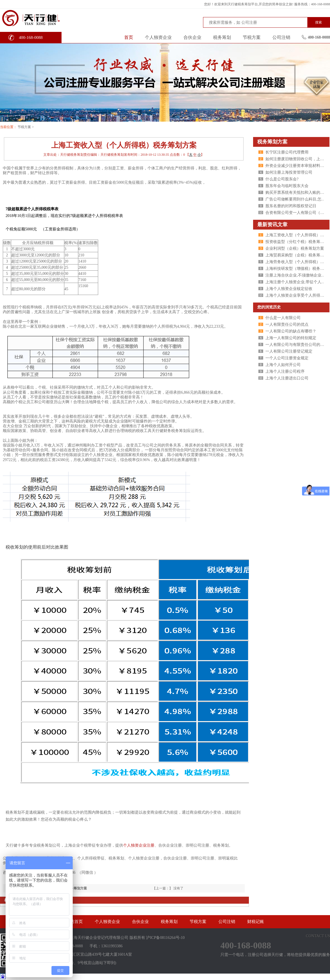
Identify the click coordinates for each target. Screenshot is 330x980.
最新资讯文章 (272, 225)
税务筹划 (222, 37)
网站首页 (74, 922)
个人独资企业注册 (139, 845)
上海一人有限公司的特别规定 (291, 338)
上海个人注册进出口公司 (287, 378)
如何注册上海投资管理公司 (289, 172)
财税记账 (256, 922)
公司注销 (281, 37)
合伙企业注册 (175, 858)
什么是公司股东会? (282, 179)
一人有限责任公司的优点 (287, 324)
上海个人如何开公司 (283, 365)
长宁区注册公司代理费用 (287, 152)
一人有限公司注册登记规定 (289, 351)
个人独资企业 (158, 37)
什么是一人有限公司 (283, 318)
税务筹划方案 (272, 142)
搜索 (319, 22)
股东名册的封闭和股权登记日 (291, 206)
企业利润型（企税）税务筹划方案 (295, 248)
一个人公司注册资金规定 (287, 358)
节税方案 (252, 37)
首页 (129, 37)
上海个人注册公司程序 (285, 371)
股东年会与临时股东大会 (287, 186)
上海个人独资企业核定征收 (289, 289)
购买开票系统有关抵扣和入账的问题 (297, 193)
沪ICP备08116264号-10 (165, 938)
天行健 (42, 18)
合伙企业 (192, 37)
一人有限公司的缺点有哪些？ (291, 331)
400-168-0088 (31, 37)
